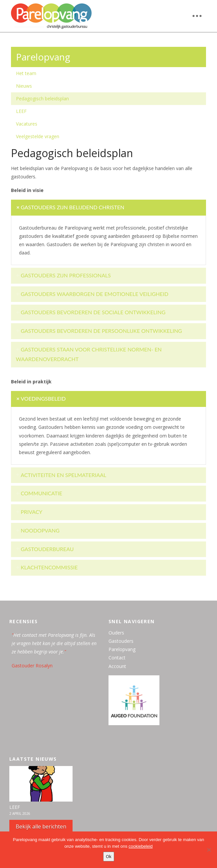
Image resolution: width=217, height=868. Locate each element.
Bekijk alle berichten (41, 826)
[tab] (109, 208)
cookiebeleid (140, 846)
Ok (109, 856)
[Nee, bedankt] (209, 850)
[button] (197, 16)
